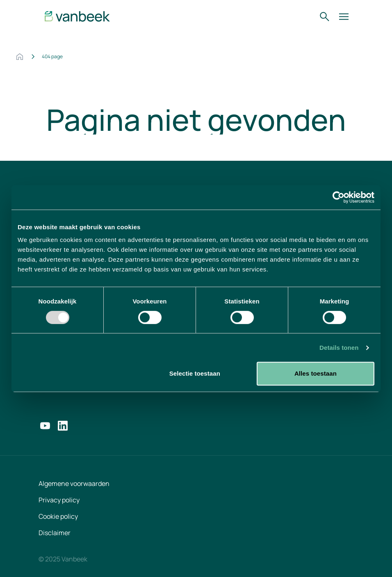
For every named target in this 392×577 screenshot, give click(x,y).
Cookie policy (58, 516)
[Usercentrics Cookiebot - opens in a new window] (338, 197)
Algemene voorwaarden (74, 483)
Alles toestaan (316, 373)
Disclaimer (55, 533)
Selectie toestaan (195, 373)
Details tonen (339, 348)
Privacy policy (59, 500)
